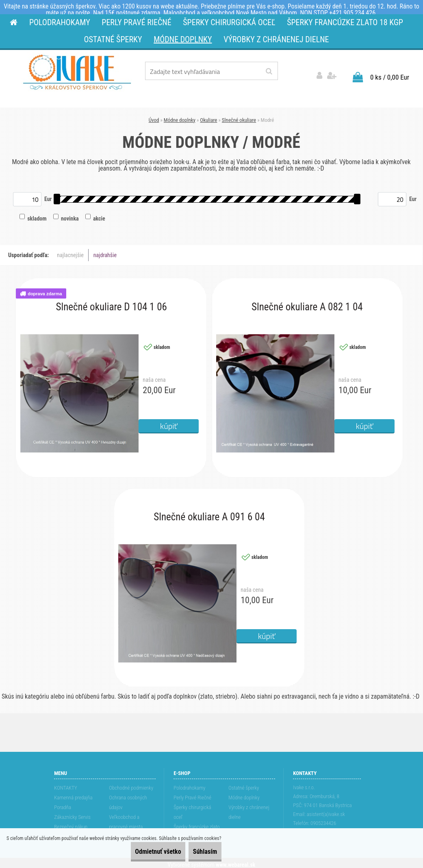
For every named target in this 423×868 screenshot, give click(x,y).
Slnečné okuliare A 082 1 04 (307, 303)
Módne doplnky (180, 116)
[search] (269, 71)
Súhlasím (199, 852)
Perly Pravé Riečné (192, 794)
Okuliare (208, 116)
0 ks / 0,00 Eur (390, 73)
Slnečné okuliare (239, 116)
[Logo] (77, 72)
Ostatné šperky (244, 784)
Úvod (154, 116)
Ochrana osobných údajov (128, 799)
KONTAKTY (66, 784)
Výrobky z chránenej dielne (249, 808)
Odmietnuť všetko (140, 852)
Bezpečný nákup (71, 823)
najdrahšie (105, 251)
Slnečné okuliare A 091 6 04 (209, 513)
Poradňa (63, 804)
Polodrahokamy (189, 784)
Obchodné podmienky (131, 784)
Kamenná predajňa (73, 794)
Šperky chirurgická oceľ (192, 808)
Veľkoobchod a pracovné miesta (126, 818)
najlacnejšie (70, 251)
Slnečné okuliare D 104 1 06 (111, 303)
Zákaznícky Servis (72, 813)
